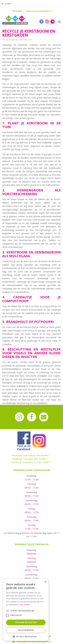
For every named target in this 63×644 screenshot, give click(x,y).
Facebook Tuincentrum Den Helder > (31, 455)
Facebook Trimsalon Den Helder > (30, 459)
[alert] (26, 610)
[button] (26, 636)
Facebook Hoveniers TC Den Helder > (31, 462)
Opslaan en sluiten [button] (26, 622)
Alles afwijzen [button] (26, 630)
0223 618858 (17, 11)
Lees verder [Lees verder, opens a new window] (24, 605)
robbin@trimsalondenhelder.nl (33, 641)
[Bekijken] (53, 22)
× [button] (45, 582)
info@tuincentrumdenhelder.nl (38, 11)
